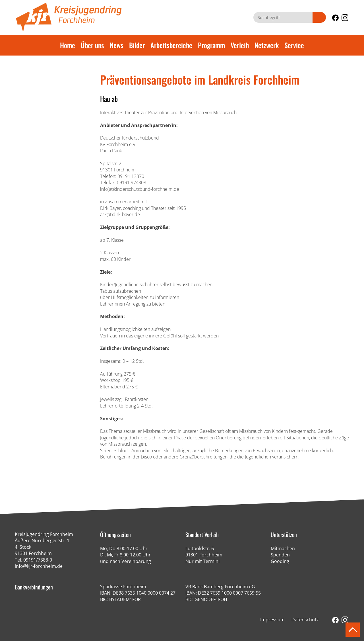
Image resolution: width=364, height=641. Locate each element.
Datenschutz (305, 620)
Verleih (240, 45)
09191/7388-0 (38, 560)
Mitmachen (283, 548)
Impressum (272, 620)
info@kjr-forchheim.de (39, 566)
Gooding (280, 561)
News (117, 45)
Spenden (280, 555)
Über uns (92, 45)
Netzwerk (267, 45)
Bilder (137, 45)
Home (68, 45)
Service (294, 45)
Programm (211, 45)
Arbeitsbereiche (171, 45)
